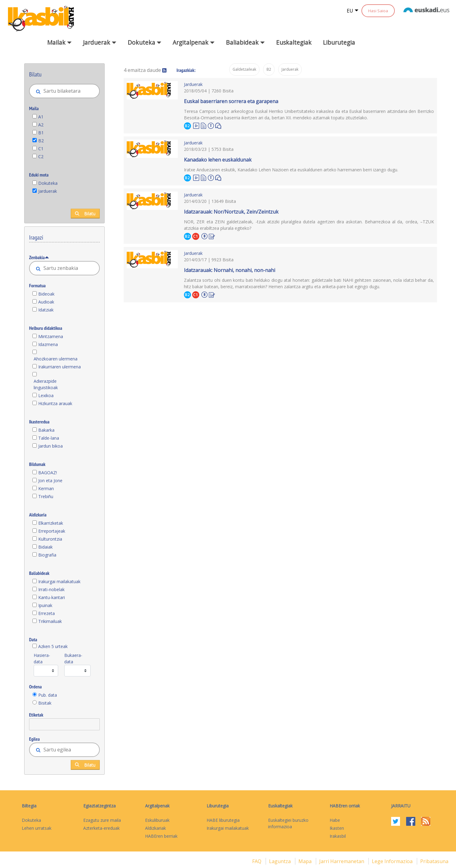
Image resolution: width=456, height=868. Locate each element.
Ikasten (337, 828)
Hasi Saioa (378, 11)
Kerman (46, 488)
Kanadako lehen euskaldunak (218, 160)
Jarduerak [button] (100, 42)
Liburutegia (339, 42)
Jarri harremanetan (342, 861)
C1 (41, 149)
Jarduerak (48, 191)
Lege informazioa (393, 861)
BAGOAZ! (48, 473)
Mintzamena (51, 336)
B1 (41, 133)
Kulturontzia (50, 539)
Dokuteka (48, 183)
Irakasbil (338, 836)
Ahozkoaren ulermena (56, 359)
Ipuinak (45, 605)
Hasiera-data (42, 658)
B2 (41, 141)
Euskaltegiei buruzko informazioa (288, 823)
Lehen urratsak (37, 828)
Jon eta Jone (50, 481)
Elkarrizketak (51, 523)
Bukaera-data (73, 658)
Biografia (47, 555)
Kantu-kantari (52, 597)
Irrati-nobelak (51, 589)
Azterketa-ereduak (101, 828)
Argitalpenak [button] (194, 42)
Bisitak (45, 703)
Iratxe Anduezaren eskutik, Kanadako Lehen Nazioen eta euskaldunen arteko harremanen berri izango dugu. (291, 170)
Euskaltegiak (294, 42)
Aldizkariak (155, 828)
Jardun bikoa (50, 446)
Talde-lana (49, 438)
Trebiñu (46, 496)
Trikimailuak (50, 621)
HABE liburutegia (223, 820)
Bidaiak (45, 547)
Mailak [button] (59, 42)
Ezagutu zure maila (102, 820)
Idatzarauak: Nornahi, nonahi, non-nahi (230, 270)
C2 (41, 156)
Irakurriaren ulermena (60, 367)
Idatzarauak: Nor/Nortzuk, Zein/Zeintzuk (231, 212)
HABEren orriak (345, 806)
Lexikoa (46, 395)
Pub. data (48, 695)
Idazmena (48, 344)
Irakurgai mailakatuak (59, 581)
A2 (41, 125)
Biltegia (29, 806)
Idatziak (46, 310)
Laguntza (280, 861)
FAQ (257, 861)
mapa (306, 861)
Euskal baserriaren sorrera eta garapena (231, 101)
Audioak (46, 302)
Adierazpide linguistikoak (46, 384)
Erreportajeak (52, 531)
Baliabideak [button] (245, 42)
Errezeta (47, 613)
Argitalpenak (157, 806)
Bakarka (46, 430)
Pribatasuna (434, 861)
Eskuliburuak (157, 820)
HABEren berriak (161, 836)
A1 (41, 117)
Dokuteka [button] (144, 42)
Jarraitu (401, 806)
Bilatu (85, 213)
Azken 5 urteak (53, 646)
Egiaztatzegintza (99, 806)
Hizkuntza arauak (55, 403)
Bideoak (46, 294)
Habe (335, 820)
